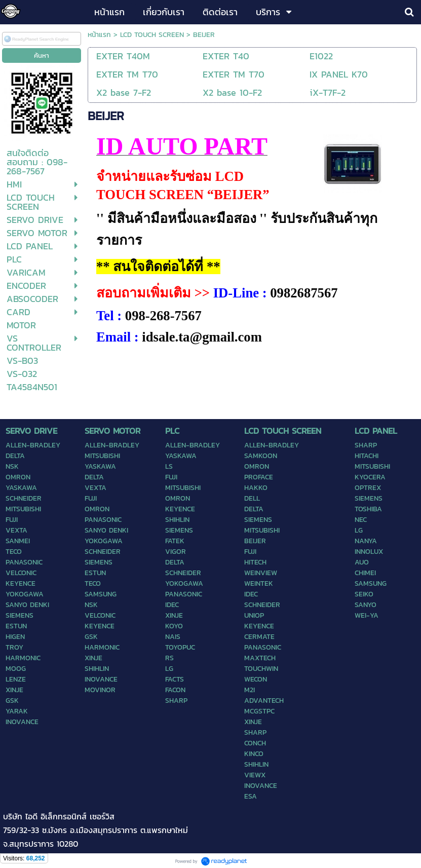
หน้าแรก (99, 35)
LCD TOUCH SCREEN (152, 35)
